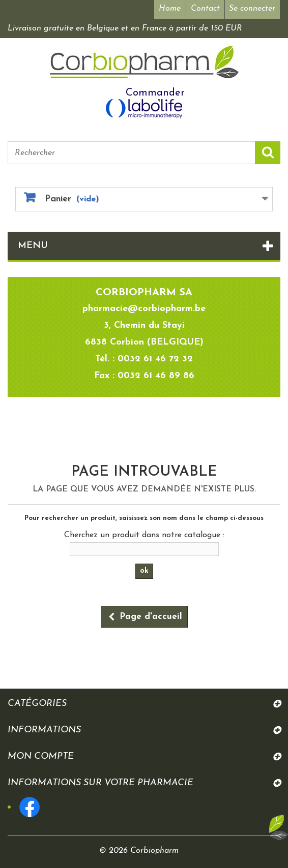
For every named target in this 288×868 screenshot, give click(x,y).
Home (169, 9)
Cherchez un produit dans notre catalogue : (144, 535)
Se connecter (252, 9)
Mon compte (41, 756)
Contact (205, 9)
